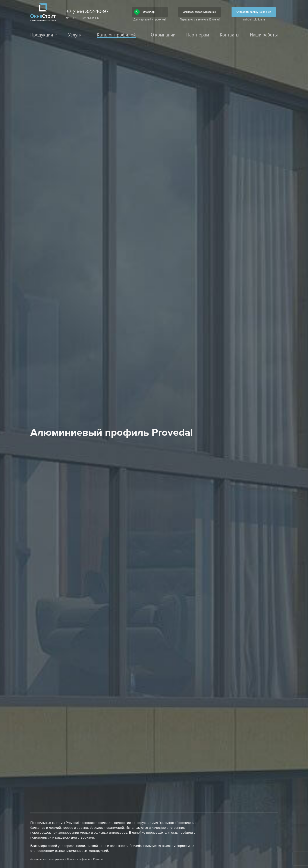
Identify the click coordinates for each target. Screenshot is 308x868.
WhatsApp (149, 12)
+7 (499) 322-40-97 (87, 11)
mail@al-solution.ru (254, 19)
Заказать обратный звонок (200, 12)
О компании (163, 35)
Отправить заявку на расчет (254, 12)
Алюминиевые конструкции (47, 859)
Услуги (75, 35)
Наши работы (264, 35)
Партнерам (198, 35)
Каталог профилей (116, 35)
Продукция (42, 35)
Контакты (230, 35)
